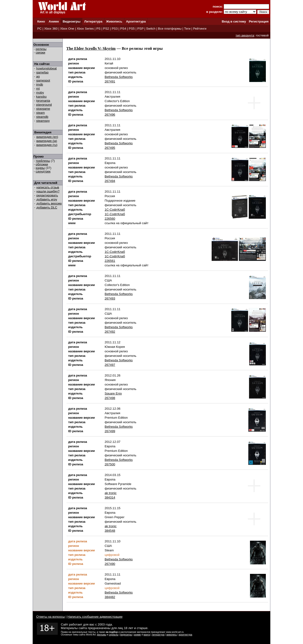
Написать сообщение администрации (95, 617)
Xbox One (67, 29)
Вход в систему (234, 21)
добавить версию (49, 203)
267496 (110, 115)
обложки (42, 164)
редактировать (47, 195)
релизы (41, 49)
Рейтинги (200, 29)
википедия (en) (47, 137)
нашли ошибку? (48, 191)
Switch (151, 29)
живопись (172, 635)
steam (40, 113)
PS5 (132, 29)
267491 (110, 81)
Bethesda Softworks (119, 77)
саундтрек (43, 171)
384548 (110, 531)
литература (158, 635)
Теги (187, 29)
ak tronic (111, 493)
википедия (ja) (47, 141)
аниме (137, 635)
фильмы (102, 635)
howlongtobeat (47, 68)
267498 (110, 398)
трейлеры (43, 161)
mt (38, 88)
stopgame (43, 109)
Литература (93, 21)
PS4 (123, 29)
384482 (110, 597)
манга (147, 635)
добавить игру (47, 199)
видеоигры (126, 635)
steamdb (42, 117)
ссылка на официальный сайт (127, 223)
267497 (110, 365)
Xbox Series (85, 29)
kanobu (41, 97)
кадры (40, 168)
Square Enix (113, 393)
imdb (40, 84)
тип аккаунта (245, 35)
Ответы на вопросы (51, 617)
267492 (110, 332)
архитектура (185, 635)
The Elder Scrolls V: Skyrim (91, 48)
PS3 (115, 29)
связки (40, 52)
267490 (110, 564)
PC (39, 29)
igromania (43, 101)
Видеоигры (72, 21)
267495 (110, 148)
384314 (110, 497)
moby (40, 93)
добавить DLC (47, 207)
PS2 (106, 29)
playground (44, 105)
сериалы (114, 635)
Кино (41, 21)
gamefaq (42, 72)
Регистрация (259, 21)
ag (38, 76)
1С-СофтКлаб (115, 210)
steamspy (43, 121)
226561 (110, 261)
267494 (110, 181)
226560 (110, 219)
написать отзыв (48, 187)
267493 (110, 298)
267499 (110, 431)
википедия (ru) (47, 145)
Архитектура (136, 21)
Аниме (54, 21)
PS (98, 29)
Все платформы (170, 29)
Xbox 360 (51, 29)
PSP (140, 29)
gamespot (43, 80)
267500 (110, 464)
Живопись (114, 21)
